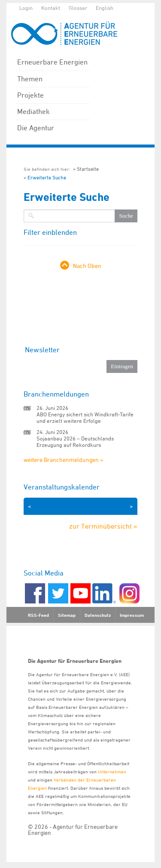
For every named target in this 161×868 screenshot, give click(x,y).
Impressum (132, 615)
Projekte (30, 95)
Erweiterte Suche (47, 177)
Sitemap (67, 615)
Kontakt (51, 8)
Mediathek (33, 111)
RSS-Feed (38, 615)
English (105, 8)
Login (26, 8)
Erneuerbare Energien (52, 62)
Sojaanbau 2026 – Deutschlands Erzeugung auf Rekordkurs (75, 442)
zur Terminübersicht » (103, 526)
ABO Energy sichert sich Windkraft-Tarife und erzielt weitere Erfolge (85, 417)
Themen (30, 79)
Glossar (78, 8)
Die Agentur (36, 128)
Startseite (88, 169)
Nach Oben (87, 266)
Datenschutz (98, 615)
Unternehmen (112, 771)
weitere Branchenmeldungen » (63, 460)
